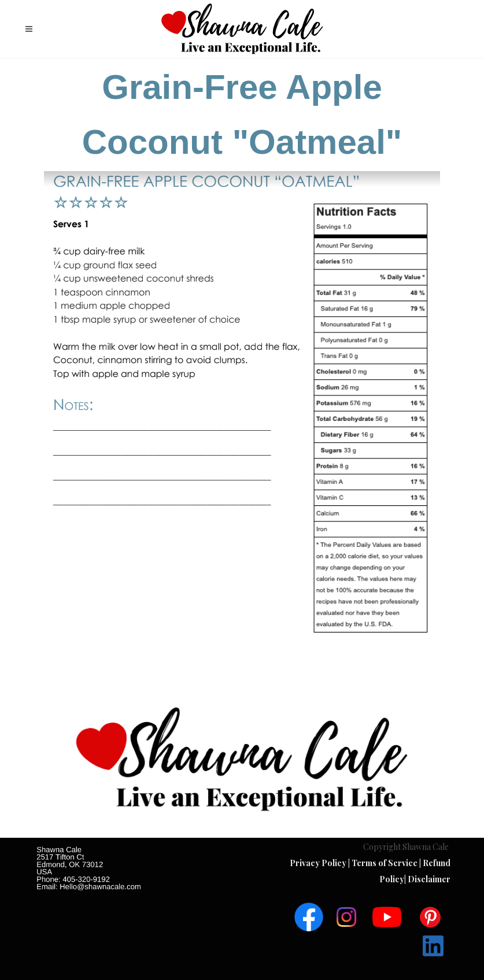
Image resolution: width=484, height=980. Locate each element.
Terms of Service (385, 863)
